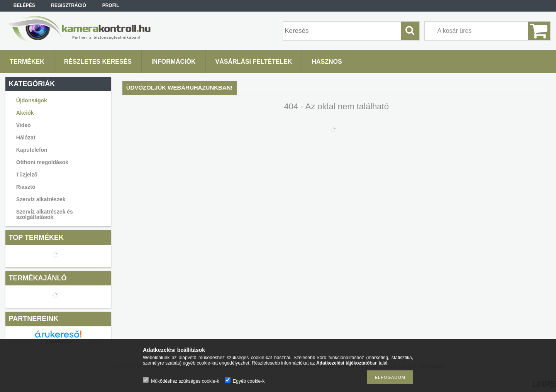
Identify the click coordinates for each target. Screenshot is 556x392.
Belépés (24, 5)
